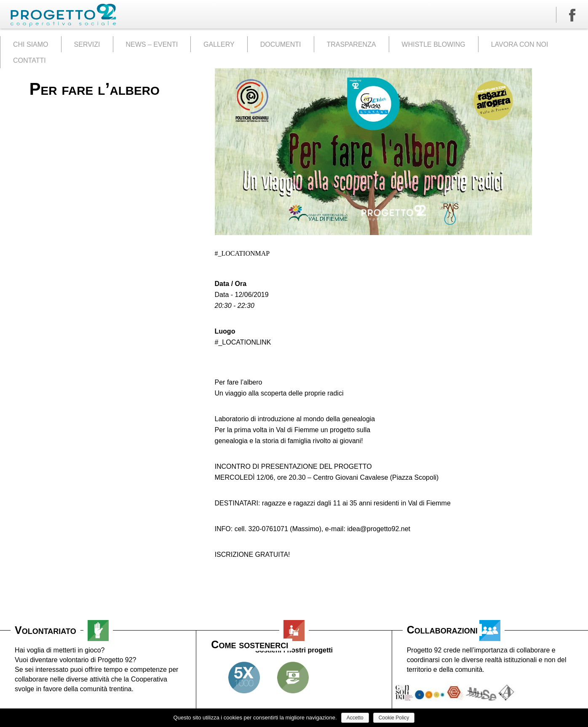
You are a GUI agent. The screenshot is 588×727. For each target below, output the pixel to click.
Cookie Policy (394, 718)
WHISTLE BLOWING (434, 44)
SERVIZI (87, 44)
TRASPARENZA (351, 44)
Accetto (355, 718)
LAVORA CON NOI (520, 44)
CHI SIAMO (31, 44)
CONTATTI (29, 60)
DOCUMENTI (281, 44)
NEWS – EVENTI (152, 44)
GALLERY (219, 44)
